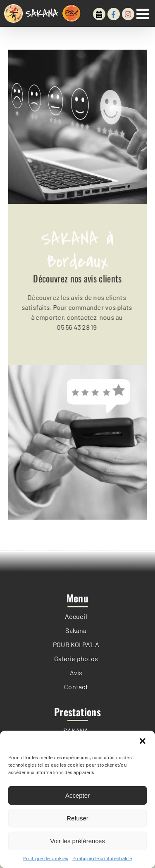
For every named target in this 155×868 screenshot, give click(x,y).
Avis (76, 673)
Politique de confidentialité (102, 858)
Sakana (76, 630)
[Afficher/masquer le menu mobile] (144, 13)
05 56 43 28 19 (76, 327)
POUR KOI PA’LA (76, 644)
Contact (76, 687)
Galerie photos (76, 658)
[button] (143, 741)
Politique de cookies (46, 858)
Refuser (77, 818)
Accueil (76, 616)
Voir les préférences (77, 841)
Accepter (77, 795)
